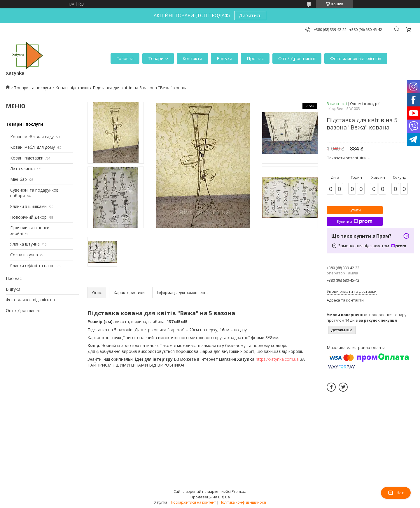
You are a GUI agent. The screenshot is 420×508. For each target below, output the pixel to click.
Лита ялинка (22, 169)
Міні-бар (19, 179)
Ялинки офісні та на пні (33, 266)
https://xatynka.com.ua (277, 359)
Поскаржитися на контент (193, 502)
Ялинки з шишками (28, 206)
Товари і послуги (24, 124)
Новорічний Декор (28, 217)
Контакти (192, 58)
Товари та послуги (33, 88)
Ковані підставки (72, 88)
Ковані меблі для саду (32, 137)
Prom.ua (239, 491)
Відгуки (224, 58)
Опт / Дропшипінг (297, 58)
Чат (396, 493)
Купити (355, 210)
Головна (125, 58)
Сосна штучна (24, 255)
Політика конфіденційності (243, 502)
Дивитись (250, 15)
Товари (156, 58)
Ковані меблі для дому (33, 147)
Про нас (255, 58)
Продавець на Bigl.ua (210, 497)
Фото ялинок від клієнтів (356, 58)
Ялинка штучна (25, 244)
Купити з (355, 221)
